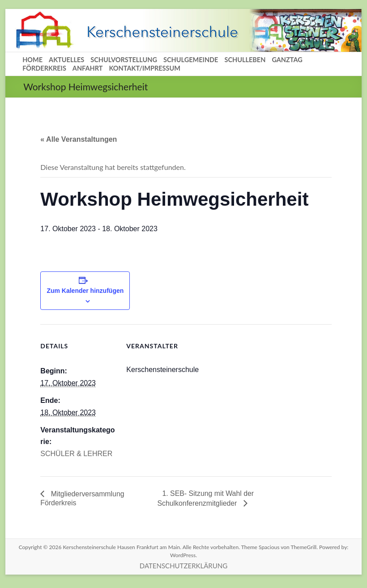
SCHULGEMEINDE (191, 60)
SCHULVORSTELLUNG (124, 60)
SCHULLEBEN (245, 60)
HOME (32, 60)
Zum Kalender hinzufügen (85, 291)
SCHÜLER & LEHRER (76, 454)
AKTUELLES (66, 60)
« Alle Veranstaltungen (79, 139)
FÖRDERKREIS (44, 68)
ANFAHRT (88, 68)
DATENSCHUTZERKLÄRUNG (183, 566)
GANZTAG (287, 60)
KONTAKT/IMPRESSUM (145, 68)
